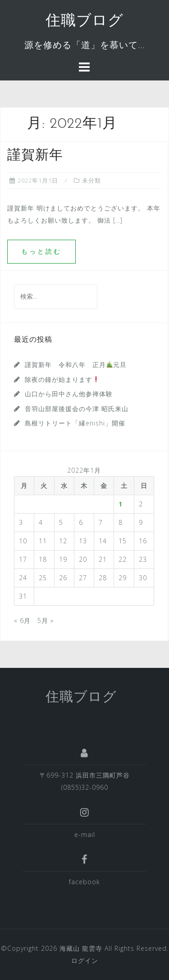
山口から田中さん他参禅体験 (69, 394)
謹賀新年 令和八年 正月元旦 (76, 365)
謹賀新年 (35, 156)
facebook (84, 882)
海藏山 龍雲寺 (81, 948)
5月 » (46, 620)
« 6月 (22, 620)
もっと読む (41, 251)
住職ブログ (84, 21)
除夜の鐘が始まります (62, 379)
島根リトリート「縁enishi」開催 (75, 423)
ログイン (85, 960)
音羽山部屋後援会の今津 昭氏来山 (77, 409)
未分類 (91, 180)
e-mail (85, 835)
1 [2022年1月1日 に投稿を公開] (121, 504)
